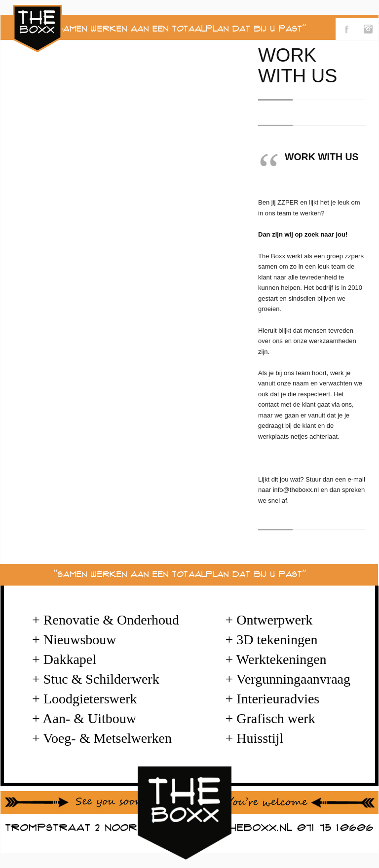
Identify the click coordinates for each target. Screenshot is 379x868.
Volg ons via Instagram (368, 29)
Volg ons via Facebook (346, 29)
